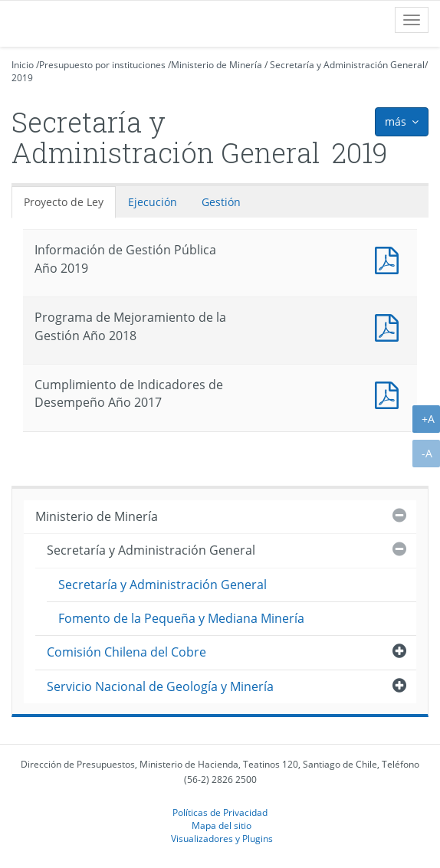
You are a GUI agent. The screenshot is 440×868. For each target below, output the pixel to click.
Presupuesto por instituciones (102, 65)
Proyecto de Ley (64, 202)
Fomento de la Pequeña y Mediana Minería (181, 618)
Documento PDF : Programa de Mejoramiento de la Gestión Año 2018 (390, 326)
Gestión (221, 202)
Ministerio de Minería (217, 65)
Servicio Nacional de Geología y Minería (160, 686)
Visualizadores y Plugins (222, 838)
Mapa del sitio (222, 825)
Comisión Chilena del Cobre (126, 652)
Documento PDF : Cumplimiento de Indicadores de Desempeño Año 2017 (390, 393)
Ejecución (153, 202)
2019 (22, 78)
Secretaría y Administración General (347, 65)
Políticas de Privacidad (220, 812)
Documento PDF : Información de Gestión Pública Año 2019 (390, 259)
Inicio (23, 65)
